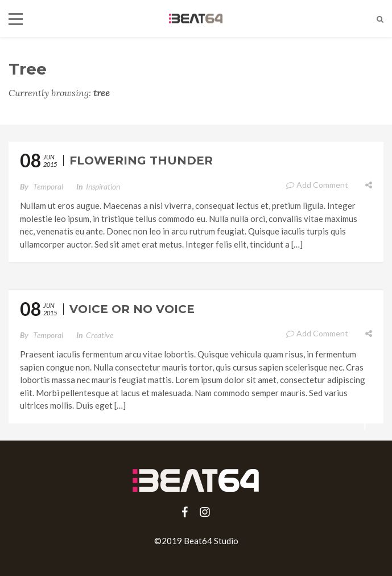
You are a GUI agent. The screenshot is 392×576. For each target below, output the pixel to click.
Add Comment (317, 185)
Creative (100, 335)
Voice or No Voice (132, 309)
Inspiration (103, 186)
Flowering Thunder (141, 161)
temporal (48, 186)
